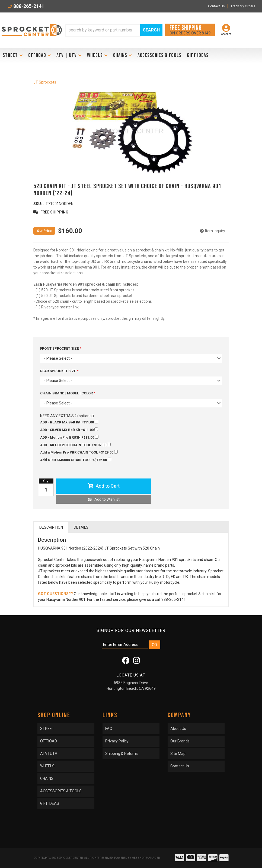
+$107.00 (75, 445)
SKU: (38, 204)
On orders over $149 (190, 30)
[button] (114, 30)
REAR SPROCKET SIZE (58, 371)
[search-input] (103, 30)
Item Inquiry (215, 231)
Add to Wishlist (107, 499)
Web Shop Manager (146, 858)
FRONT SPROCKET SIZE (60, 348)
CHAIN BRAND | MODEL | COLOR (67, 393)
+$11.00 (69, 422)
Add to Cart (108, 486)
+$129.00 (79, 452)
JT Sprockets (45, 82)
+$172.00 (76, 460)
